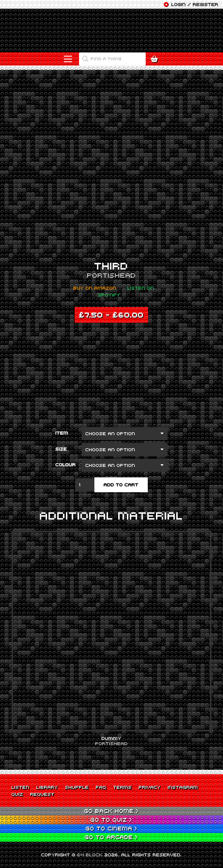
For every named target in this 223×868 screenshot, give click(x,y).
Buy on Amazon (95, 288)
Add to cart (121, 485)
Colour (66, 465)
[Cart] (156, 59)
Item (62, 433)
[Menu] (68, 59)
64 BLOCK (90, 855)
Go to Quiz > (111, 820)
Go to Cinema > (112, 828)
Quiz (17, 794)
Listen (21, 787)
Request (42, 794)
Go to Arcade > (111, 837)
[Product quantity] (85, 485)
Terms (123, 787)
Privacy (150, 787)
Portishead (111, 275)
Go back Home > (112, 811)
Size (61, 449)
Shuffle (77, 787)
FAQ (101, 787)
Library (47, 787)
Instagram (183, 787)
